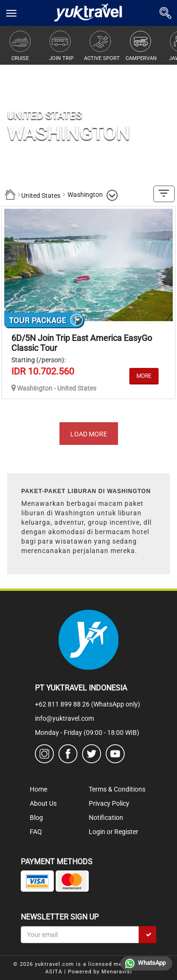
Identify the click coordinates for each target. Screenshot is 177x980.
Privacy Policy (109, 803)
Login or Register (114, 832)
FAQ (36, 832)
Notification (106, 818)
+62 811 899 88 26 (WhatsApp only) (88, 704)
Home (38, 789)
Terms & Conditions (117, 789)
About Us (43, 803)
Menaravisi (117, 972)
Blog (36, 818)
